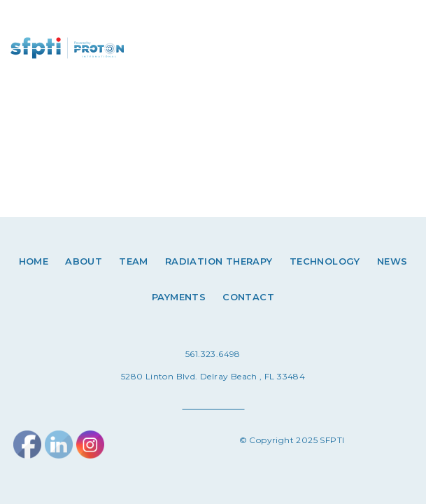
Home (34, 261)
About (84, 261)
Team (134, 261)
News (392, 261)
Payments (179, 297)
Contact (248, 297)
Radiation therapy (219, 261)
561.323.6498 (213, 354)
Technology (325, 261)
